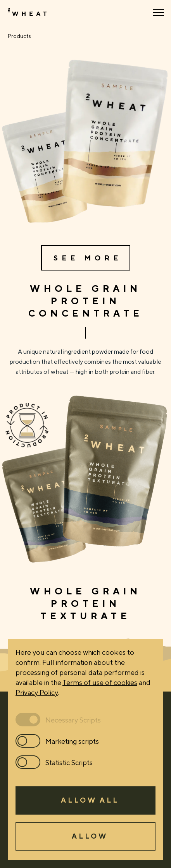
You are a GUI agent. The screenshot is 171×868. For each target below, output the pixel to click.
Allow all (90, 800)
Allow (90, 836)
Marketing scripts (72, 741)
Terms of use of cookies (100, 682)
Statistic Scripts (69, 762)
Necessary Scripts (73, 720)
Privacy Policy (37, 692)
